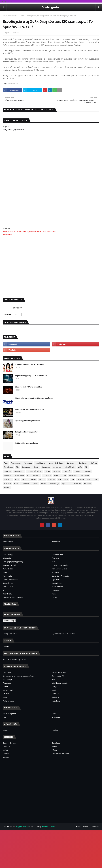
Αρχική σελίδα (8, 16)
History (42, 479)
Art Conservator (33, 475)
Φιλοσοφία (7, 558)
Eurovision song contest (13, 597)
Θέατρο (55, 687)
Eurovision (8, 479)
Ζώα (18, 467)
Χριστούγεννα (8, 583)
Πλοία (5, 717)
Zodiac (7, 488)
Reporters (25, 483)
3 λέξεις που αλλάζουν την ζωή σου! (29, 409)
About (86, 827)
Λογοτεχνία (57, 467)
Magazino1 (8, 33)
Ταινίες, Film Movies (11, 634)
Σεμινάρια (87, 471)
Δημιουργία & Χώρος (56, 463)
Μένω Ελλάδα (19, 16)
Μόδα (80, 467)
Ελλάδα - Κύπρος (10, 743)
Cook (56, 475)
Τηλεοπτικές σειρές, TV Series (63, 634)
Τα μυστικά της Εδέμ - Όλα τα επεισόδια (31, 376)
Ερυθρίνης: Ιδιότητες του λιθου (27, 421)
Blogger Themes (22, 827)
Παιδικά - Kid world (10, 580)
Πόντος (54, 750)
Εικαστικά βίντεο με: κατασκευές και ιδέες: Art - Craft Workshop (29, 232)
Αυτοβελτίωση (57, 583)
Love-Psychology (84, 479)
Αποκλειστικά (16, 463)
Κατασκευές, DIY (58, 676)
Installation (56, 701)
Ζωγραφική (26, 467)
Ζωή (53, 562)
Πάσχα (47, 471)
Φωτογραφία (19, 475)
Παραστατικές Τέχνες (34, 471)
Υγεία (5, 572)
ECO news (73, 475)
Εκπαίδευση (8, 467)
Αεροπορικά (56, 717)
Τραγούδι (55, 694)
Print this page (9, 621)
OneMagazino (51, 7)
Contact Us (95, 827)
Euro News (85, 475)
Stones (44, 483)
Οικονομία (8, 471)
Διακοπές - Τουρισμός (60, 576)
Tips (64, 483)
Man (95, 479)
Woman (88, 483)
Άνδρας (6, 730)
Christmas (47, 475)
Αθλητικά (6, 757)
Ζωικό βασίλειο (57, 587)
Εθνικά (54, 747)
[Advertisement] (51, 208)
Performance (8, 701)
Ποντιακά (77, 471)
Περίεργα (56, 471)
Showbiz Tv (7, 594)
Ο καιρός (6, 754)
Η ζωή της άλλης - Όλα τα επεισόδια (29, 364)
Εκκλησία (94, 463)
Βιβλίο (54, 690)
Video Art (77, 483)
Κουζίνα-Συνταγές (10, 565)
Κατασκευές (46, 467)
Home (78, 827)
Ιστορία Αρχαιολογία (59, 672)
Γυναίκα (55, 730)
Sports (35, 483)
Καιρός (36, 467)
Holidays (51, 479)
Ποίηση (5, 687)
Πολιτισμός (67, 471)
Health (33, 479)
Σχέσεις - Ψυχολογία (60, 565)
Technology (54, 483)
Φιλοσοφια (8, 475)
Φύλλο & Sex (8, 569)
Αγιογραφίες (8, 234)
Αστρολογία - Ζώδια (59, 569)
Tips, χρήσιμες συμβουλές (13, 562)
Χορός (5, 697)
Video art (56, 697)
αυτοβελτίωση (40, 463)
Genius (25, 479)
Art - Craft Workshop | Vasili (14, 660)
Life (72, 479)
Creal (64, 475)
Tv (70, 483)
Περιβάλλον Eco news (60, 754)
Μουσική (6, 694)
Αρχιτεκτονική (8, 690)
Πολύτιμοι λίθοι (57, 555)
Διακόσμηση (71, 463)
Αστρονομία (28, 463)
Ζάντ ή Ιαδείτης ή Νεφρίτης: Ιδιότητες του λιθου (34, 398)
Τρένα (54, 714)
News (16, 483)
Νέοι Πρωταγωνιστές (60, 683)
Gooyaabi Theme (48, 827)
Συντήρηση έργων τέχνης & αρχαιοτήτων (18, 676)
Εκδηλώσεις (83, 463)
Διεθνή (5, 750)
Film (17, 479)
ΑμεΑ (6, 463)
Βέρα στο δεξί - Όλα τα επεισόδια (28, 387)
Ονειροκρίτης (19, 471)
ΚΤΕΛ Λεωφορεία (9, 714)
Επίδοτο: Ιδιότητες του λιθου (26, 443)
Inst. (60, 479)
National (7, 483)
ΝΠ (86, 467)
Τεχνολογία (56, 580)
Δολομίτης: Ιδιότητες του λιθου (27, 432)
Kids (66, 479)
